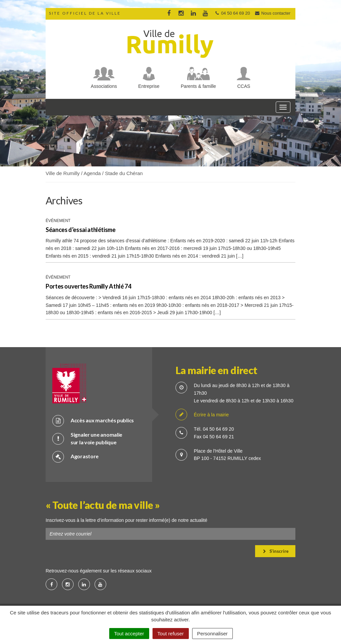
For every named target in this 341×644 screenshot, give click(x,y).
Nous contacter (272, 13)
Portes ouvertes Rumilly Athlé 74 (88, 286)
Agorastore (75, 456)
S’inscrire (276, 551)
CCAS (244, 86)
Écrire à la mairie (202, 415)
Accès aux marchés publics (93, 421)
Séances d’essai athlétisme (81, 230)
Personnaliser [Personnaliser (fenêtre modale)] (212, 634)
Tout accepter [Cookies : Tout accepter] (129, 634)
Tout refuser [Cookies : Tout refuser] (171, 634)
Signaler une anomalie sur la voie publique (87, 438)
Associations (104, 86)
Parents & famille (198, 86)
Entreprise (149, 86)
